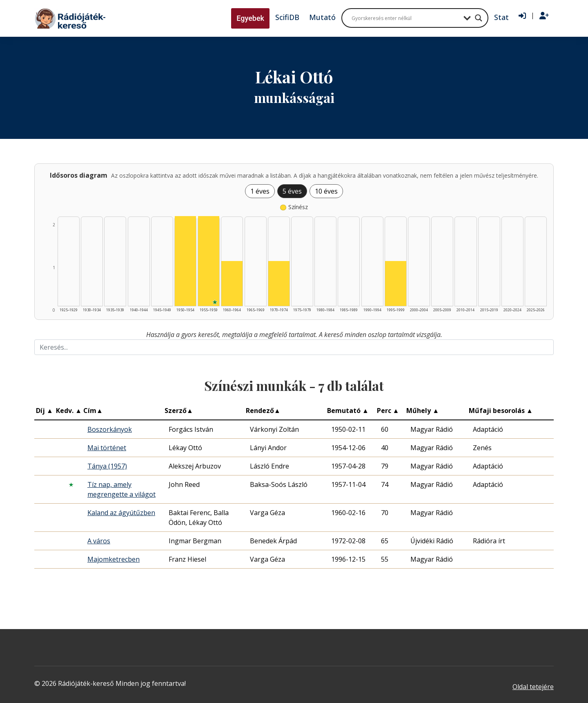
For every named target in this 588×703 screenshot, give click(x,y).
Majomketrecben (114, 559)
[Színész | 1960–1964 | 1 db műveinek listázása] (232, 283)
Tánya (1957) (107, 466)
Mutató (322, 17)
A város (99, 541)
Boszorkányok (110, 429)
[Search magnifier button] (479, 18)
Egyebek (250, 18)
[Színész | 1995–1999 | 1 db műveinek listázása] (396, 283)
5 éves (292, 191)
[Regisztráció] (544, 16)
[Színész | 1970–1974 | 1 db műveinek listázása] (279, 283)
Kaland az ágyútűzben (121, 513)
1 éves (260, 191)
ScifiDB (287, 17)
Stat (501, 17)
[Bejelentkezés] (522, 16)
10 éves (326, 191)
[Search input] (405, 18)
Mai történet (107, 448)
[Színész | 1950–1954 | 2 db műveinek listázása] (185, 261)
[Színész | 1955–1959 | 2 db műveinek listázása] (209, 261)
